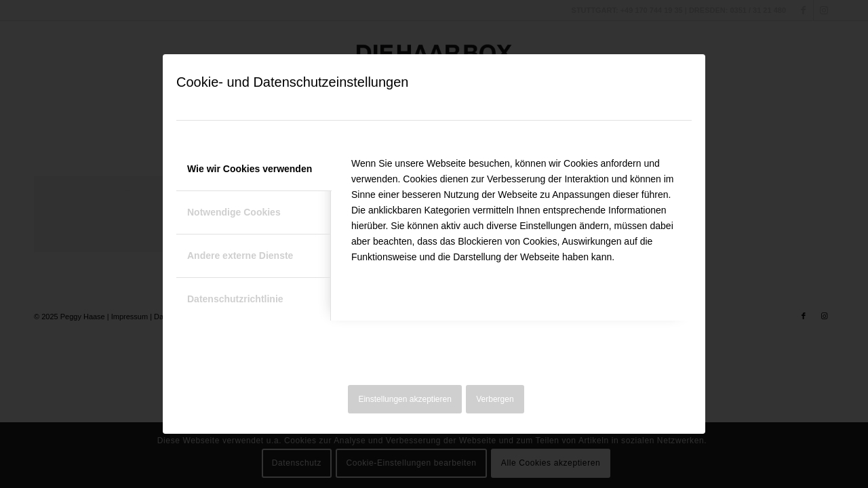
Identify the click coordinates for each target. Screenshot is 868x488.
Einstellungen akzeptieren (405, 399)
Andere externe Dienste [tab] (240, 256)
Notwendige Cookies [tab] (234, 212)
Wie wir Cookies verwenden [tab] (250, 169)
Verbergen (495, 399)
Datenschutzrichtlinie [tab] (235, 299)
